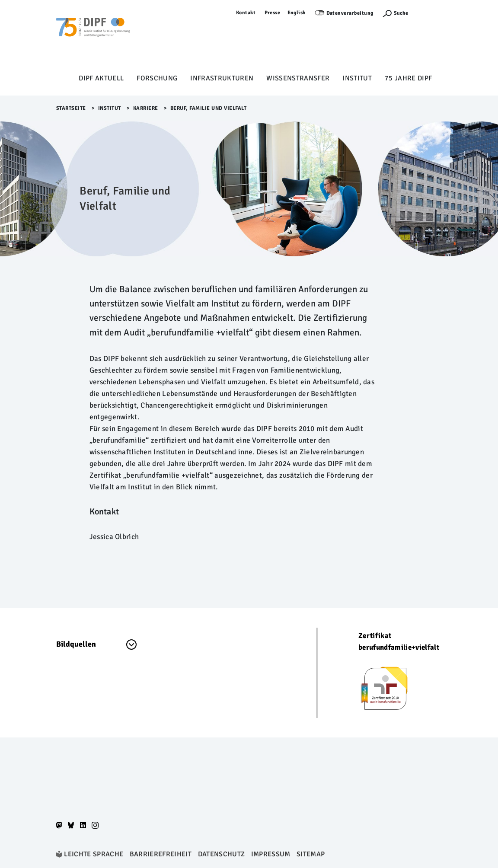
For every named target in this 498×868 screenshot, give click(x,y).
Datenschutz (222, 854)
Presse (273, 13)
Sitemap (311, 854)
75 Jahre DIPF (408, 78)
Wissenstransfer (298, 78)
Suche (401, 13)
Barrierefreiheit (161, 854)
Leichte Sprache (94, 854)
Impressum (271, 854)
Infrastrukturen (222, 78)
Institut (357, 78)
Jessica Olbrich (114, 537)
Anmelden (429, 13)
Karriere (146, 108)
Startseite (71, 108)
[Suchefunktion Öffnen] (395, 13)
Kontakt (246, 13)
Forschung (157, 78)
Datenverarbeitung (350, 13)
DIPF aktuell (101, 78)
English (297, 13)
